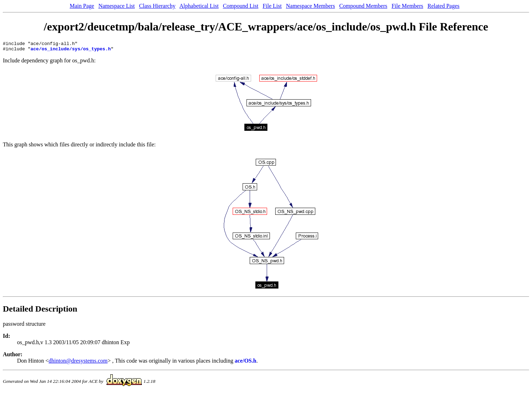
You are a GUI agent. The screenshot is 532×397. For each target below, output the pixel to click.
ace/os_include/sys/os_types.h (71, 51)
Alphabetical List (199, 6)
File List (272, 6)
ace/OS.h (246, 363)
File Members (407, 6)
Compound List (240, 6)
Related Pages (443, 6)
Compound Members (363, 6)
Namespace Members (310, 6)
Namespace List (117, 6)
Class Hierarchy (157, 6)
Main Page (82, 6)
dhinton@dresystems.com (78, 363)
